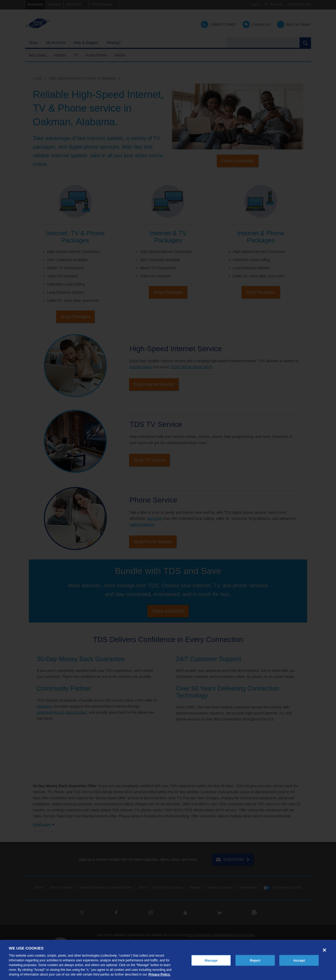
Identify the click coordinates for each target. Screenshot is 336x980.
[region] (168, 960)
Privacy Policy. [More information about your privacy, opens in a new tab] (160, 974)
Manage (211, 960)
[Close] (324, 950)
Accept (299, 960)
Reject (255, 960)
